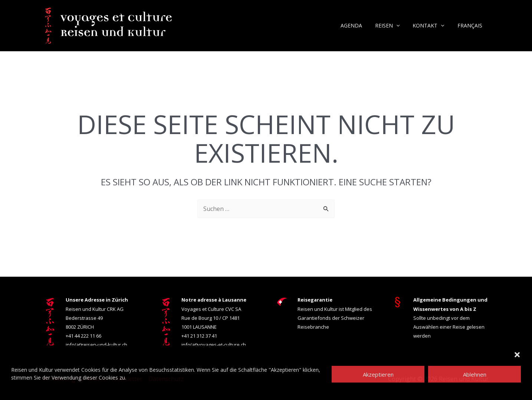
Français (471, 25)
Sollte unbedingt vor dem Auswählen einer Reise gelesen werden (450, 318)
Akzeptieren (378, 374)
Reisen (394, 26)
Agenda (360, 25)
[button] (517, 355)
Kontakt (432, 26)
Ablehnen (475, 374)
